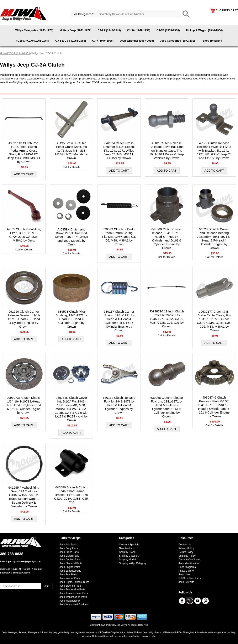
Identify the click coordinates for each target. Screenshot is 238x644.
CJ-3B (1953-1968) (168, 30)
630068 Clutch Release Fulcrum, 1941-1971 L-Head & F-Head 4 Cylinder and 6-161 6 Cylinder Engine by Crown (167, 407)
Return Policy (186, 552)
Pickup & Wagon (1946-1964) (204, 30)
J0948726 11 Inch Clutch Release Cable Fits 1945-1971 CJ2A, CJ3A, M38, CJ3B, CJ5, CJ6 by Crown (167, 319)
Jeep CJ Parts (186, 582)
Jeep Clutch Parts (69, 556)
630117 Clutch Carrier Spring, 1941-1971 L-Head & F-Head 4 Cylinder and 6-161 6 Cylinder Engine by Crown (119, 321)
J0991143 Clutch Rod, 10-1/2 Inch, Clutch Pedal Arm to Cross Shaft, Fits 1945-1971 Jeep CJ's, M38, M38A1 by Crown (24, 152)
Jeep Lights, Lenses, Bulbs (74, 582)
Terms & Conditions (189, 560)
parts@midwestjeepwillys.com (25, 561)
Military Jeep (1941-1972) (75, 30)
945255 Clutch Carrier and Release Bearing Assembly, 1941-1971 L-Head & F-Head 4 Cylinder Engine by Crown (214, 238)
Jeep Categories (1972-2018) (178, 41)
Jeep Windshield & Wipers (74, 604)
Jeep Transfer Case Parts (74, 593)
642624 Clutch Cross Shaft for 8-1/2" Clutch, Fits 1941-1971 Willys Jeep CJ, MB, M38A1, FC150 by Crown (119, 150)
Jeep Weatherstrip (70, 601)
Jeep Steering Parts (70, 586)
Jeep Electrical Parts (71, 563)
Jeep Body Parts (69, 548)
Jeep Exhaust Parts (70, 571)
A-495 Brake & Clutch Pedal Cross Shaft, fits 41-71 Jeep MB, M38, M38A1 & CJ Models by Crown (71, 150)
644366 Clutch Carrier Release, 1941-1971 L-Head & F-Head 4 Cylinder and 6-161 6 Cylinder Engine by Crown (167, 238)
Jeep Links (184, 575)
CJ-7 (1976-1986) (103, 41)
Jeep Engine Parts (70, 567)
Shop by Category (129, 556)
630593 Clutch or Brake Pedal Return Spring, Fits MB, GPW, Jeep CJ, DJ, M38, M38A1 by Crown (119, 237)
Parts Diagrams (187, 567)
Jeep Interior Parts (70, 578)
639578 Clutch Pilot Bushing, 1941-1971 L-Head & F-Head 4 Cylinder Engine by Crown (72, 319)
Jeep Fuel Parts (68, 575)
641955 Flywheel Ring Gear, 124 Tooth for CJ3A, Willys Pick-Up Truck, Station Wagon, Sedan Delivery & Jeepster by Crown (24, 497)
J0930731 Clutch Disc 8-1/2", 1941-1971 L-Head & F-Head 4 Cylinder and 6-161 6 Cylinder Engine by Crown (24, 405)
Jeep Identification (189, 563)
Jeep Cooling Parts (70, 560)
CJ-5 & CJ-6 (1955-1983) (71, 41)
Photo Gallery (186, 571)
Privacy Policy (186, 548)
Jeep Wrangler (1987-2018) (137, 41)
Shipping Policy (187, 556)
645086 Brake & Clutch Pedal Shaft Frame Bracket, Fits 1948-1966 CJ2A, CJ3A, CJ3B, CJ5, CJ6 (72, 495)
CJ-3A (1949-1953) (139, 30)
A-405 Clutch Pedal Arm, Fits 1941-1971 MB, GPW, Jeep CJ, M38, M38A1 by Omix (24, 235)
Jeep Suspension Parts (72, 590)
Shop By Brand (212, 41)
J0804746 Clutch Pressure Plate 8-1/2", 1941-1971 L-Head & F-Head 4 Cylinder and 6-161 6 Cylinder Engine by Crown (214, 407)
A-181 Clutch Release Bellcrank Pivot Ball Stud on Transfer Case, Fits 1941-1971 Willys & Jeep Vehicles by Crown (167, 150)
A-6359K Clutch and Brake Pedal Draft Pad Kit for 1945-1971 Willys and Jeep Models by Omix (71, 237)
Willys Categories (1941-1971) (34, 30)
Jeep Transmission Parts (73, 597)
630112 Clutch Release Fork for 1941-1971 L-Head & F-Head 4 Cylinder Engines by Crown (119, 405)
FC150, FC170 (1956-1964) (32, 41)
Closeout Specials (129, 545)
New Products (127, 548)
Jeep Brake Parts (69, 552)
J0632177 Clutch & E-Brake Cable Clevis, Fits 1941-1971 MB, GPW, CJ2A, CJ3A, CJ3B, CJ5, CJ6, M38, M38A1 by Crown (214, 321)
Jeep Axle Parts (68, 545)
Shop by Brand (127, 552)
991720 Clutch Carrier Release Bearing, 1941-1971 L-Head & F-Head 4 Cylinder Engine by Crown (24, 319)
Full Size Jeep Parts (190, 578)
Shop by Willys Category (133, 563)
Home (4, 53)
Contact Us (185, 545)
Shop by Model (127, 560)
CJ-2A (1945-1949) (109, 30)
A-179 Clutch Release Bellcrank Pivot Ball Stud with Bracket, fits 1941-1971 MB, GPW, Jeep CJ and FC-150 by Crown (214, 150)
